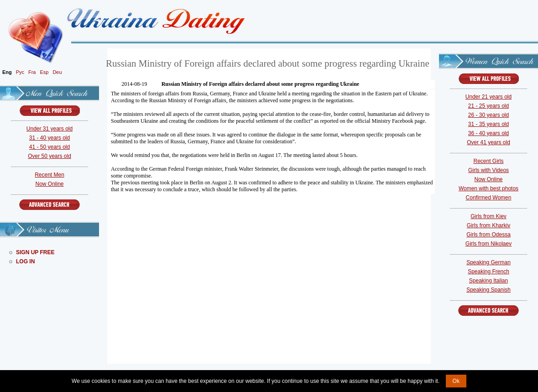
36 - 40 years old (488, 133)
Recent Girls (488, 161)
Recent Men (50, 175)
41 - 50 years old (50, 147)
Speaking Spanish (488, 290)
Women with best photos (488, 188)
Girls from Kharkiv (488, 225)
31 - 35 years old (488, 124)
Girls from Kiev (488, 216)
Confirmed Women (489, 198)
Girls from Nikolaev (488, 244)
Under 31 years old (50, 129)
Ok (456, 381)
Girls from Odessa (488, 235)
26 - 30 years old (488, 115)
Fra (32, 72)
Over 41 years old (488, 142)
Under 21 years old (488, 97)
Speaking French (488, 272)
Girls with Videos (488, 170)
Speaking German (488, 262)
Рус (20, 72)
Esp (44, 72)
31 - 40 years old (50, 138)
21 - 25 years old (488, 106)
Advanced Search (50, 205)
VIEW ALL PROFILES (50, 111)
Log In (25, 261)
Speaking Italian (488, 281)
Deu (57, 72)
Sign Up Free (35, 252)
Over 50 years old (50, 156)
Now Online (49, 184)
